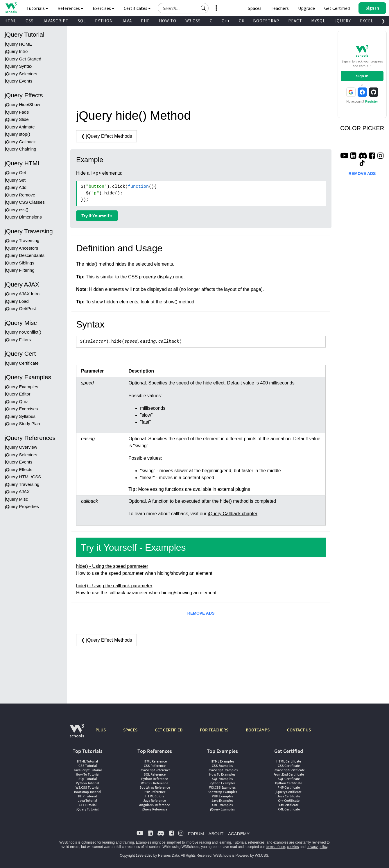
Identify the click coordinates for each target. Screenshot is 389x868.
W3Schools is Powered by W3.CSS (241, 856)
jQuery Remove (20, 195)
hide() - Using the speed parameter (112, 566)
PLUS (101, 730)
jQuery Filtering (20, 270)
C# (241, 21)
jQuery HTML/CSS (23, 477)
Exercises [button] (104, 8)
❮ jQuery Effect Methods (106, 136)
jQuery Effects (19, 469)
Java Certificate (289, 796)
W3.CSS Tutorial (87, 787)
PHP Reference (155, 792)
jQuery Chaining (21, 149)
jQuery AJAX (17, 492)
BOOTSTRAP (266, 21)
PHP (145, 21)
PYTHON (104, 21)
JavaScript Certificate (289, 770)
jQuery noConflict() (23, 332)
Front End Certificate (289, 774)
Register (372, 101)
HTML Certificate (289, 761)
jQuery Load (17, 301)
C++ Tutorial (88, 805)
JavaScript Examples (222, 770)
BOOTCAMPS (258, 730)
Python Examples (222, 783)
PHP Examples (222, 796)
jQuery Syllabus (20, 416)
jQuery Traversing (22, 240)
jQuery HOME (18, 44)
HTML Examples (222, 761)
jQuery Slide (17, 119)
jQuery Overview (21, 447)
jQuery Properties (22, 506)
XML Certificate (289, 809)
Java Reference (155, 800)
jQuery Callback (20, 142)
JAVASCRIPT (56, 21)
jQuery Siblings (20, 263)
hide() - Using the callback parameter (114, 586)
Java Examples (222, 800)
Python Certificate (289, 783)
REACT (295, 21)
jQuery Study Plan (23, 424)
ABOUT (216, 834)
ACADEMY (239, 834)
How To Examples (222, 774)
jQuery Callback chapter (233, 514)
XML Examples (222, 805)
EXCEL (367, 21)
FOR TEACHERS (214, 730)
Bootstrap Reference (155, 787)
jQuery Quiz (16, 401)
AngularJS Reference (155, 805)
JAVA (127, 21)
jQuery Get (16, 172)
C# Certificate (289, 805)
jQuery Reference (155, 809)
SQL (82, 21)
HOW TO (168, 21)
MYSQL (318, 21)
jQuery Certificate (22, 363)
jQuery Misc (16, 499)
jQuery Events (19, 81)
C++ (226, 21)
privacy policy (317, 847)
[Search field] (183, 8)
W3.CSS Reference (155, 783)
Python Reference (155, 779)
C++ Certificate (289, 800)
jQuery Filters (18, 340)
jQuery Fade (17, 112)
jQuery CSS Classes (25, 202)
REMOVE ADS (201, 613)
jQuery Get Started (23, 59)
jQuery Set (15, 180)
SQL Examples (222, 779)
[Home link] (11, 8)
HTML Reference (155, 761)
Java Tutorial (87, 800)
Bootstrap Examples (222, 792)
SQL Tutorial (88, 779)
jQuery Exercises (21, 409)
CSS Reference (155, 766)
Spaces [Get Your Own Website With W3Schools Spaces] (255, 8)
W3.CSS (193, 21)
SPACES (130, 730)
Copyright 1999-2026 (136, 856)
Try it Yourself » (97, 216)
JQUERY (343, 21)
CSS (30, 21)
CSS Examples (222, 766)
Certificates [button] (137, 8)
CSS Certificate (289, 766)
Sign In (362, 76)
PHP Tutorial (87, 796)
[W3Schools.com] (77, 734)
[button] (203, 8)
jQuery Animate (20, 127)
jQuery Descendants (25, 255)
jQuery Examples (21, 387)
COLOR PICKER (362, 128)
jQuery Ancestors (21, 248)
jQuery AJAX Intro (22, 294)
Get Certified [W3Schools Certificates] (337, 8)
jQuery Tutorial (87, 809)
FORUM (196, 834)
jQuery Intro (16, 51)
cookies (293, 847)
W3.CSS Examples (222, 787)
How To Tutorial (88, 774)
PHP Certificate (289, 787)
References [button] (70, 8)
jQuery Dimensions (23, 217)
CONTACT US (299, 730)
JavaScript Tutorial (88, 770)
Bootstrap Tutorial (88, 792)
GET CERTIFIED (169, 730)
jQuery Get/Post (20, 308)
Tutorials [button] (37, 8)
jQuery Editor (18, 394)
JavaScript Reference (155, 770)
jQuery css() (17, 210)
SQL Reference (155, 774)
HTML (10, 21)
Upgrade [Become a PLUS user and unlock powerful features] (306, 8)
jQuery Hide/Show (23, 104)
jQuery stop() (18, 134)
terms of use (275, 847)
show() (171, 302)
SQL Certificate (289, 779)
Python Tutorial (87, 783)
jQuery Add (16, 187)
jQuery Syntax (19, 66)
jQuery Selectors (21, 74)
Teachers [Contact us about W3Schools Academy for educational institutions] (280, 8)
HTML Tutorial (87, 761)
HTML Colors (155, 796)
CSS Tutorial (88, 766)
